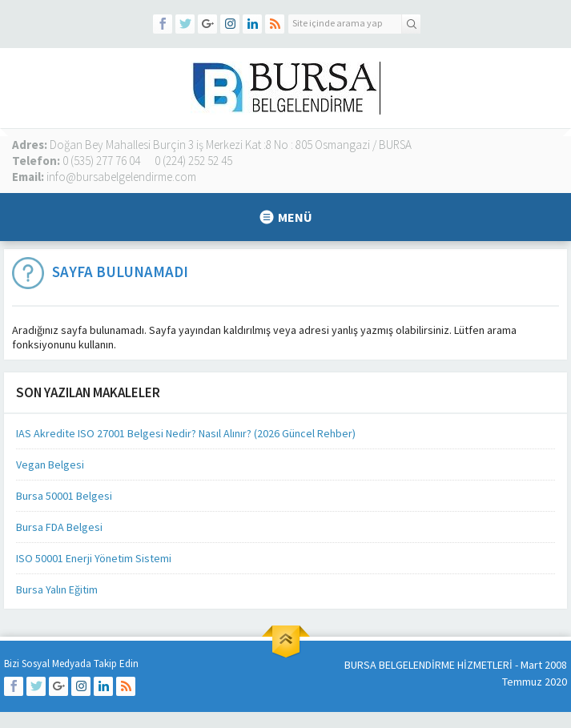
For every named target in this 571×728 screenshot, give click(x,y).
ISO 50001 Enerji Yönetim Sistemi (94, 558)
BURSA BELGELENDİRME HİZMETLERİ (428, 665)
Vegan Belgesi (50, 465)
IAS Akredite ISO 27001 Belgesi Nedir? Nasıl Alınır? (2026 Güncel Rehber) (186, 433)
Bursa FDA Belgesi (59, 527)
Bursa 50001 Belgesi (64, 496)
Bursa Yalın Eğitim (57, 589)
